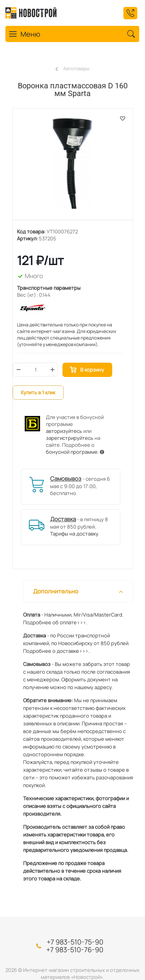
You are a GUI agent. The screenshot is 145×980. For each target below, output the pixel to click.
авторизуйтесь (64, 431)
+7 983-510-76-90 (75, 950)
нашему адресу (93, 687)
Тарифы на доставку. (75, 534)
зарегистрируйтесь (70, 438)
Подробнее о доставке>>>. (56, 651)
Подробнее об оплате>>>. (55, 622)
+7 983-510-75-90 (75, 942)
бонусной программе (72, 452)
